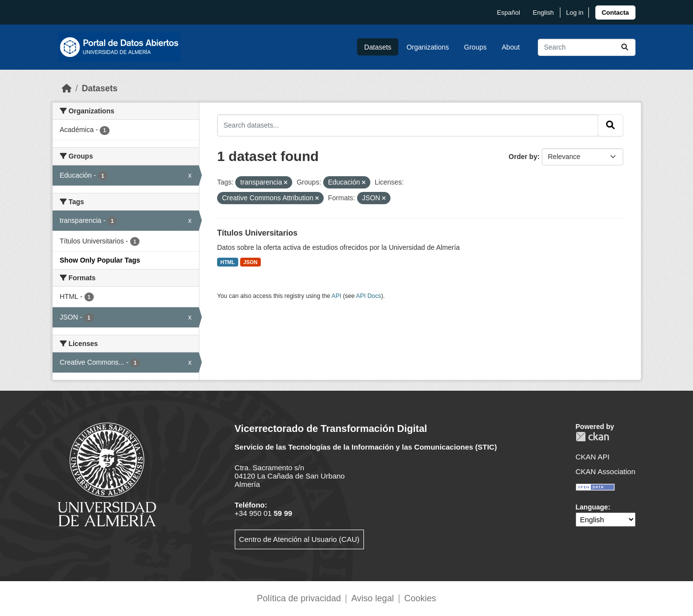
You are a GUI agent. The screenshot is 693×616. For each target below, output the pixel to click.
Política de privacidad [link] (299, 598)
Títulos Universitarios (257, 233)
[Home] (67, 88)
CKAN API (593, 457)
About (511, 47)
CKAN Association (606, 471)
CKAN (592, 437)
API (336, 296)
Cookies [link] (420, 598)
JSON (251, 262)
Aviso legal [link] (373, 598)
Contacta (615, 13)
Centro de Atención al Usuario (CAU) (299, 539)
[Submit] (625, 47)
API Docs (369, 296)
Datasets (378, 47)
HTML (228, 262)
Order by (523, 157)
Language (592, 507)
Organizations (428, 47)
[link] (615, 13)
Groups (475, 47)
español (509, 13)
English (543, 13)
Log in (574, 13)
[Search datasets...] (587, 47)
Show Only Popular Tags (100, 260)
